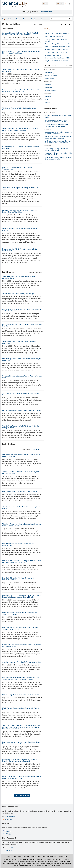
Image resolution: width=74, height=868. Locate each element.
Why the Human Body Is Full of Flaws (57, 61)
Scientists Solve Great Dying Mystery (56, 52)
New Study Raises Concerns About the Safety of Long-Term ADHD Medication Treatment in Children (21, 679)
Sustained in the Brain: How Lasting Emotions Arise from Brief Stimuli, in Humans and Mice (22, 562)
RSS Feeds (8, 819)
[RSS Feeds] (66, 4)
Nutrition (48, 100)
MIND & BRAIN (48, 82)
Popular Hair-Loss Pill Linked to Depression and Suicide (21, 410)
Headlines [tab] (37, 450)
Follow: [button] (45, 4)
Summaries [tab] (26, 450)
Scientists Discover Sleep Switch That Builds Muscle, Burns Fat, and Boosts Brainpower (20, 129)
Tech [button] (18, 19)
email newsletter (46, 12)
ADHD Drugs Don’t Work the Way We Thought (18, 294)
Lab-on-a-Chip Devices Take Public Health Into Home (21, 695)
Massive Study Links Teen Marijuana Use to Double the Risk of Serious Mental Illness (21, 52)
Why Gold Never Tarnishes (53, 55)
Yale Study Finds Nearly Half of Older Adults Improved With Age (58, 154)
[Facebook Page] (50, 4)
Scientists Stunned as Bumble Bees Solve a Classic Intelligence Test (58, 133)
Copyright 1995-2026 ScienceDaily (15, 859)
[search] (70, 19)
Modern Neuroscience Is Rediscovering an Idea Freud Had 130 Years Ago (58, 137)
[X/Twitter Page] (54, 4)
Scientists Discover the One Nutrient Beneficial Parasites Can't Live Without (57, 121)
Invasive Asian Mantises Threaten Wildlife (58, 58)
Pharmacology (50, 73)
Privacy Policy (42, 856)
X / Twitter (8, 834)
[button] (62, 25)
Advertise (33, 856)
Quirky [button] (42, 19)
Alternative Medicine (51, 76)
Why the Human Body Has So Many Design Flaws (58, 116)
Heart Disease (50, 79)
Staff (19, 856)
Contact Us (8, 851)
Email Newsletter (10, 816)
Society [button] (34, 19)
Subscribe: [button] (60, 4)
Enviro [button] (25, 19)
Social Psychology (51, 91)
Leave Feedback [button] (10, 848)
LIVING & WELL (48, 94)
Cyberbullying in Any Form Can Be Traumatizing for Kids (22, 662)
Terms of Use (63, 856)
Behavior (48, 85)
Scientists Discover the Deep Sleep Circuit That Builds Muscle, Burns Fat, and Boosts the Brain (21, 34)
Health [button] (10, 19)
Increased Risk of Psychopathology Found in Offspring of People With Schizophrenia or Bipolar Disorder (22, 596)
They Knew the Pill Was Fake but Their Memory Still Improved (57, 149)
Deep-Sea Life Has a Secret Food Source (58, 47)
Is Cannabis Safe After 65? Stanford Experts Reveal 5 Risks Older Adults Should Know (21, 91)
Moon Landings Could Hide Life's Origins (57, 34)
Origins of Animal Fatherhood (54, 36)
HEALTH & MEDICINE (50, 70)
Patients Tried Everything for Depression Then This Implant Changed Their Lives (20, 211)
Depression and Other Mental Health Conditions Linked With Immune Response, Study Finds (21, 743)
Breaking (47, 29)
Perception (49, 88)
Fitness (47, 103)
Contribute (26, 856)
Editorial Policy (53, 856)
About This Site (12, 856)
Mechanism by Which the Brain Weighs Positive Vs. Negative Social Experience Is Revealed (20, 760)
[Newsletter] (70, 4)
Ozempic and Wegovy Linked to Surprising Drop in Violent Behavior (58, 158)
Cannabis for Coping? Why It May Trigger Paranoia (20, 491)
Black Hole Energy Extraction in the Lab (57, 44)
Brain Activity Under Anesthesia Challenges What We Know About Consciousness (58, 142)
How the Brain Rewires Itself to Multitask (57, 50)
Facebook (8, 831)
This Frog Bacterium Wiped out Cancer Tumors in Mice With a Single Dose (57, 125)
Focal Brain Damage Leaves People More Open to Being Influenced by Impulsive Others (22, 778)
